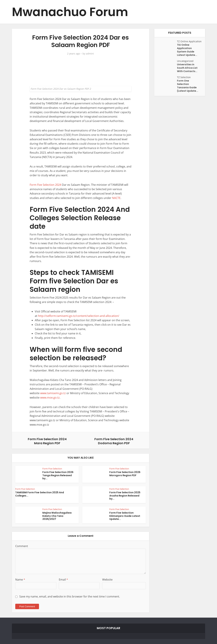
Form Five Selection (52, 469)
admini (90, 54)
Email (63, 580)
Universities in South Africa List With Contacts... (187, 68)
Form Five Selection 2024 (45, 185)
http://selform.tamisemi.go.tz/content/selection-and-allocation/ (79, 316)
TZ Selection (184, 77)
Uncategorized (185, 61)
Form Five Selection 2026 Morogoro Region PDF (125, 474)
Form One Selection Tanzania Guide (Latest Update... (188, 86)
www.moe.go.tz (50, 398)
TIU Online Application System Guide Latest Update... (187, 50)
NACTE (116, 198)
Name (20, 580)
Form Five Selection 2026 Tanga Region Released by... (58, 475)
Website (107, 580)
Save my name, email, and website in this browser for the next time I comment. (70, 596)
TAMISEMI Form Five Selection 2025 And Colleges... (40, 494)
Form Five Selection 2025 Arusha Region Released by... (125, 496)
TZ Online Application (189, 41)
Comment (22, 546)
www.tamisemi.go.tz (53, 393)
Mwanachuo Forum (70, 12)
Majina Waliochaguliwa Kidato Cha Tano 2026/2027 (57, 516)
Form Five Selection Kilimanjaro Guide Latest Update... (125, 516)
